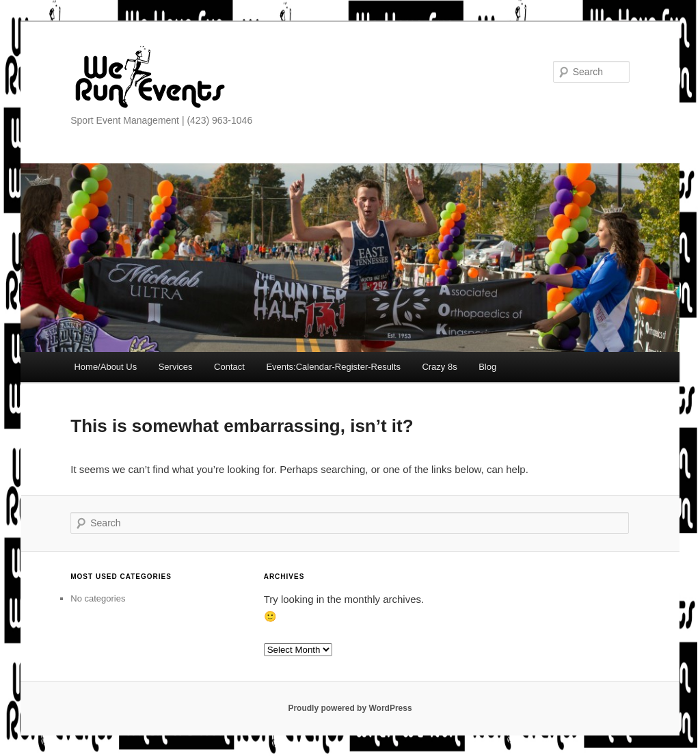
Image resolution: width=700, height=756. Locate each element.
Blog (487, 367)
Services (176, 367)
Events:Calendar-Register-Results (333, 367)
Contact (229, 367)
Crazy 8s (439, 367)
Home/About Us (105, 367)
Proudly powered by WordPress (350, 708)
